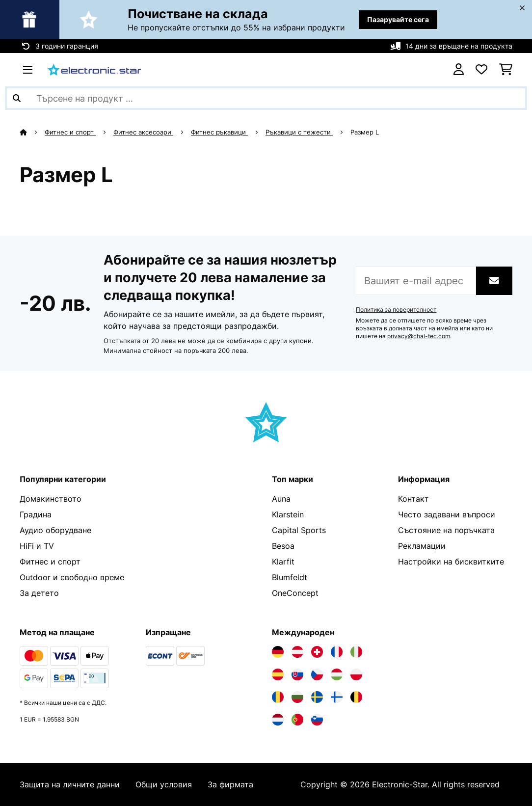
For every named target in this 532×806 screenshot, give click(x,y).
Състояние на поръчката (446, 530)
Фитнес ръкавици (219, 132)
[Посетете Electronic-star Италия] (356, 652)
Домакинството (51, 499)
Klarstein (288, 514)
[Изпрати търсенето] (17, 98)
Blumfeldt (290, 577)
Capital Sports (299, 530)
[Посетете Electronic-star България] (297, 697)
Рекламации (422, 546)
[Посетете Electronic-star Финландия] (337, 697)
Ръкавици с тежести (299, 132)
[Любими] (481, 70)
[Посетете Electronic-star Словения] (317, 720)
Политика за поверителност (396, 310)
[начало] (32, 132)
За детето (39, 593)
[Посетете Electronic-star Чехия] (317, 674)
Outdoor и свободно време (72, 577)
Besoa (283, 546)
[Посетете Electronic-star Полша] (356, 674)
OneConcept (295, 593)
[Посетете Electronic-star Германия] (278, 652)
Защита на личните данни (70, 784)
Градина (36, 514)
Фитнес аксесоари (143, 132)
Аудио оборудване (55, 530)
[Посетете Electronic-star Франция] (337, 652)
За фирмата (230, 784)
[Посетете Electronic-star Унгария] (337, 674)
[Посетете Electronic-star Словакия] (297, 674)
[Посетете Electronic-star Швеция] (317, 697)
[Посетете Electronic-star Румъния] (278, 697)
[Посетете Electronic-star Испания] (278, 674)
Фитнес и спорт (70, 132)
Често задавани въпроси (447, 514)
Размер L (366, 132)
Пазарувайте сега (398, 19)
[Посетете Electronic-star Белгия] (356, 697)
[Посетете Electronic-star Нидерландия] (278, 720)
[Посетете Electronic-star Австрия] (297, 652)
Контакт (413, 499)
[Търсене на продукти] (266, 98)
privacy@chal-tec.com (419, 336)
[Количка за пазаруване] (506, 70)
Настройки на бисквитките (451, 562)
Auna (281, 499)
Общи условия (164, 784)
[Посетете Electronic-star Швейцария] (317, 652)
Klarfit (283, 562)
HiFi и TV (37, 546)
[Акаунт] (459, 70)
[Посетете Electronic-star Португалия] (297, 720)
